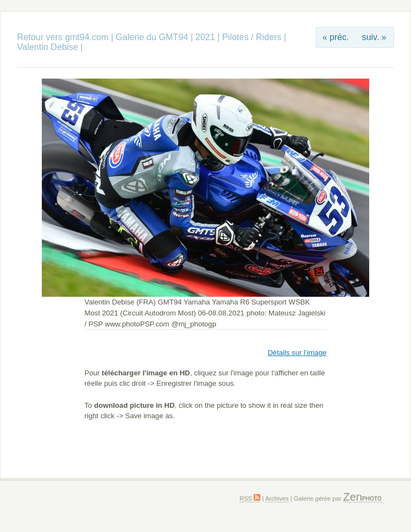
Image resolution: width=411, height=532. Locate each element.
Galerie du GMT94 (152, 37)
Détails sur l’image (297, 353)
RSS (250, 498)
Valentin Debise (49, 47)
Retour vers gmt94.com (63, 37)
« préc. (336, 37)
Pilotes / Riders (252, 37)
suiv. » (374, 37)
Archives (277, 498)
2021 (205, 37)
